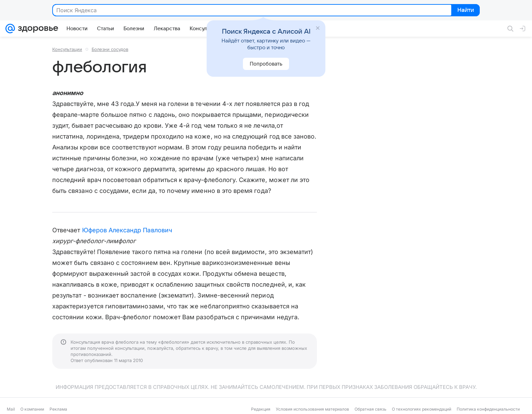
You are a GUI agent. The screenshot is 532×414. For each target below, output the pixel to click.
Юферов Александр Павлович (127, 230)
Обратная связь (370, 409)
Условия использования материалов (312, 409)
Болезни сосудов (110, 49)
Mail (11, 409)
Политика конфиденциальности (488, 409)
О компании (32, 409)
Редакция (261, 409)
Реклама (58, 409)
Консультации (67, 49)
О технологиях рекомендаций (422, 409)
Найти (465, 11)
